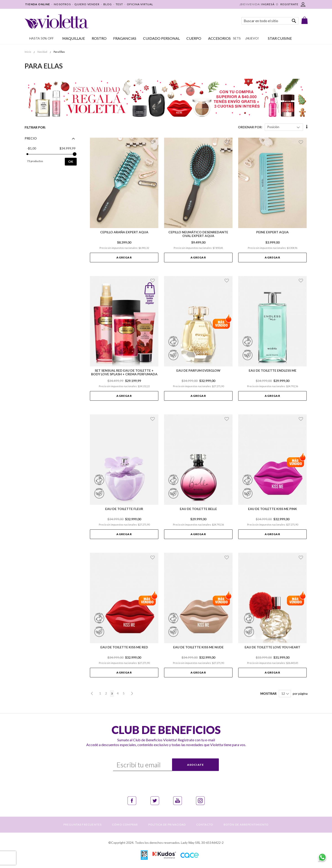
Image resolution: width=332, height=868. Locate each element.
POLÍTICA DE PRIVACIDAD (167, 825)
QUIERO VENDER (87, 4)
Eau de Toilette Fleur (124, 509)
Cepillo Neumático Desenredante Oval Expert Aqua (198, 234)
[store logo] (56, 22)
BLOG (108, 4)
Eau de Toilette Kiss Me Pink (273, 509)
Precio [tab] (31, 138)
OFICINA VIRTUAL (140, 4)
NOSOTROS (62, 4)
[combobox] (270, 21)
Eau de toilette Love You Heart (272, 647)
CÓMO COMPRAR (125, 825)
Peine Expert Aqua (272, 232)
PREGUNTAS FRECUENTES (83, 825)
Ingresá (268, 4)
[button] (153, 142)
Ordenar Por (250, 127)
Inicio (28, 52)
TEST (119, 4)
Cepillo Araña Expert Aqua (124, 232)
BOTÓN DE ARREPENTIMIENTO (246, 825)
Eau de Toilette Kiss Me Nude (198, 647)
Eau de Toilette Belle (198, 509)
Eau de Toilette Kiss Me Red (124, 647)
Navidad (43, 52)
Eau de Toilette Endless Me (273, 371)
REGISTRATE (289, 4)
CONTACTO (205, 825)
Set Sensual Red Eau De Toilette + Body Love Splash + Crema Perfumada (124, 372)
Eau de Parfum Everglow (198, 371)
